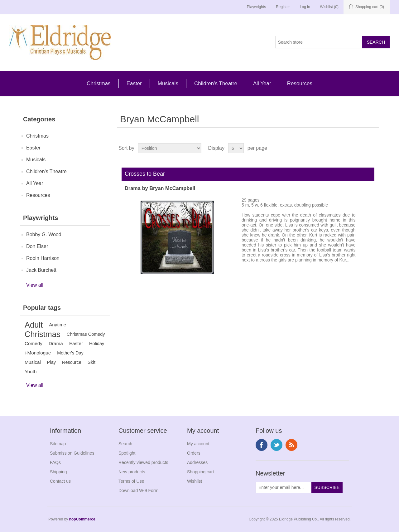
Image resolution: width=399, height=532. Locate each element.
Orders (194, 453)
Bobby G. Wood (44, 234)
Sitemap (58, 444)
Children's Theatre (216, 83)
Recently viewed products (143, 462)
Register (283, 7)
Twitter (276, 445)
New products (132, 472)
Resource (72, 362)
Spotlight (127, 453)
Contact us (60, 481)
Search (125, 444)
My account (198, 444)
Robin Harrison (43, 258)
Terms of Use (131, 481)
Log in (305, 7)
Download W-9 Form (138, 491)
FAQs (55, 462)
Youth (31, 371)
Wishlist (195, 481)
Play (51, 362)
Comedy (34, 343)
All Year (262, 83)
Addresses (197, 462)
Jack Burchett (41, 270)
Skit (92, 362)
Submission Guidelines (72, 453)
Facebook (262, 445)
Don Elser (37, 246)
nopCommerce (82, 519)
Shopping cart (200, 472)
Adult (34, 325)
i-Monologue (38, 353)
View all (35, 285)
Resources (300, 83)
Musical (33, 362)
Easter (134, 83)
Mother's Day (70, 353)
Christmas (99, 83)
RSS (291, 445)
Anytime (58, 325)
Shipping (58, 472)
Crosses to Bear (143, 174)
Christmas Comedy (86, 334)
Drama (56, 343)
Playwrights (256, 7)
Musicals (168, 83)
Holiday (97, 344)
